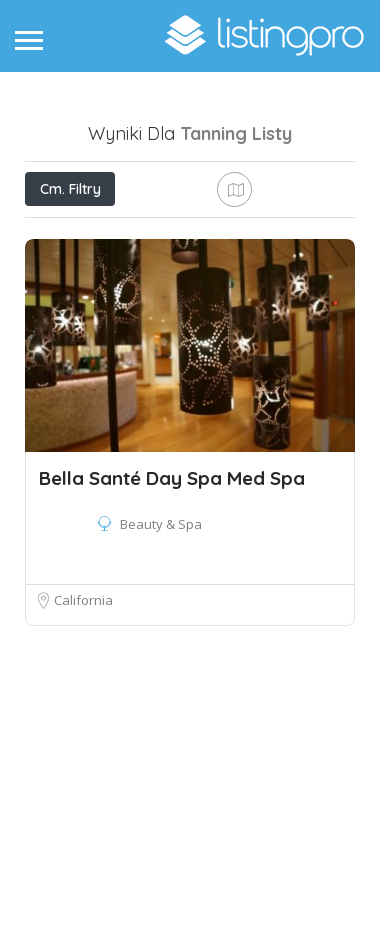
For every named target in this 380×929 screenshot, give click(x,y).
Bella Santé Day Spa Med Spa (172, 669)
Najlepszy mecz (255, 278)
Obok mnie (122, 277)
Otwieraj (153, 233)
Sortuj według (87, 323)
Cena (63, 233)
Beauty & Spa (161, 715)
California (83, 791)
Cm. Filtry (70, 189)
